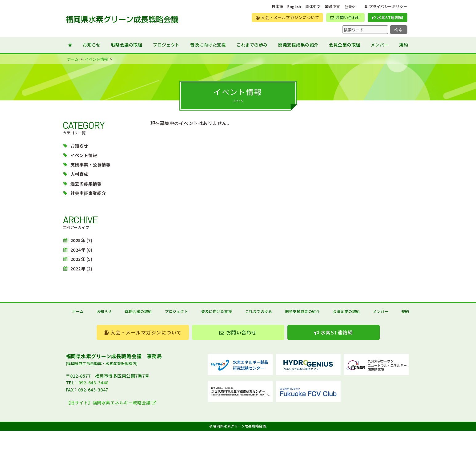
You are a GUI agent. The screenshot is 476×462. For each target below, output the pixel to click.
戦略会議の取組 (127, 45)
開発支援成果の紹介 (298, 45)
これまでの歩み (252, 45)
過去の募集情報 (86, 184)
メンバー (380, 45)
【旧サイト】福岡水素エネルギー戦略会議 (111, 403)
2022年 (78, 269)
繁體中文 (333, 6)
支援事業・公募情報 (91, 164)
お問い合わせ (345, 17)
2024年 (78, 250)
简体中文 (313, 6)
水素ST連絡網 (388, 17)
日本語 (278, 6)
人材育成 (79, 174)
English (294, 6)
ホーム (78, 311)
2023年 (78, 259)
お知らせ (92, 45)
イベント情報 (84, 155)
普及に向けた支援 (208, 45)
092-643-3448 (94, 383)
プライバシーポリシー (386, 6)
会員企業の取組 (345, 45)
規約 (404, 45)
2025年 (78, 240)
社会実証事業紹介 (88, 193)
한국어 (350, 6)
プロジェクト (166, 45)
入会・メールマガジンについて (287, 17)
